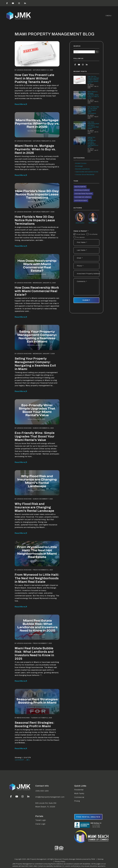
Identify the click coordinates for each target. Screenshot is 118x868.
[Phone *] (86, 266)
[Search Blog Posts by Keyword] (84, 52)
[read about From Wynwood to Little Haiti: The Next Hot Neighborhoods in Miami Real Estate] (37, 554)
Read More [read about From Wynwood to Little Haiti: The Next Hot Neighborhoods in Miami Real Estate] (20, 607)
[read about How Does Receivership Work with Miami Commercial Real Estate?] (37, 267)
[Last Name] (86, 250)
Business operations (83, 169)
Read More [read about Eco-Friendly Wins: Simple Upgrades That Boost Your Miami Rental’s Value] (20, 462)
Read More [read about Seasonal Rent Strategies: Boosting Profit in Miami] (20, 748)
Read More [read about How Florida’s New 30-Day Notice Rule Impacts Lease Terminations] (20, 246)
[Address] (86, 274)
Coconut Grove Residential (85, 175)
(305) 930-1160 (42, 791)
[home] (19, 16)
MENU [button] (109, 16)
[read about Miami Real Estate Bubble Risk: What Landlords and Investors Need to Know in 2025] (37, 627)
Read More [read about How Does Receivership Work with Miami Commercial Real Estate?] (20, 317)
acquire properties (80, 187)
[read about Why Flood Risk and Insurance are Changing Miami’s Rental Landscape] (37, 483)
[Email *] (86, 258)
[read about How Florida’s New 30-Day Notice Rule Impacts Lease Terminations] (37, 196)
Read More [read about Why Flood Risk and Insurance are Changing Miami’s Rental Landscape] (20, 533)
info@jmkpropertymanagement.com (50, 797)
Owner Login (40, 824)
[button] (7, 3)
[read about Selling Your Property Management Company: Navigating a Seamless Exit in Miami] (37, 337)
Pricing (77, 801)
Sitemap (101, 859)
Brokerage (79, 166)
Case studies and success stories (87, 172)
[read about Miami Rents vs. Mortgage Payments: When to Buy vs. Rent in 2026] (37, 125)
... (25, 760)
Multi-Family (79, 793)
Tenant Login (41, 820)
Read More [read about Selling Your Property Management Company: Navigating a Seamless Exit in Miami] (20, 391)
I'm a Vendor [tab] (81, 237)
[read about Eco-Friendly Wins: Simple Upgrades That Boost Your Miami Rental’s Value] (37, 412)
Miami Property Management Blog (55, 34)
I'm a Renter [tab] (93, 234)
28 (27, 760)
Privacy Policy (60, 861)
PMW (93, 859)
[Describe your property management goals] (86, 287)
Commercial (79, 797)
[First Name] (86, 242)
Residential (79, 790)
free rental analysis (88, 817)
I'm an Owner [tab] (81, 234)
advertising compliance (82, 190)
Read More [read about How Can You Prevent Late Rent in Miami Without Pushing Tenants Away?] (20, 104)
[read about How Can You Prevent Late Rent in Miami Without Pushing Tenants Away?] (37, 54)
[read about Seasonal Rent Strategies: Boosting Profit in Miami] (37, 702)
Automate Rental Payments (83, 194)
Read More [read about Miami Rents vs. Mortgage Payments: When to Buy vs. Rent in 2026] (20, 175)
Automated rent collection (83, 197)
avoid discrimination (81, 201)
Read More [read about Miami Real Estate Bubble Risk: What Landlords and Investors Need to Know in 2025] (20, 681)
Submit (86, 300)
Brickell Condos (81, 163)
